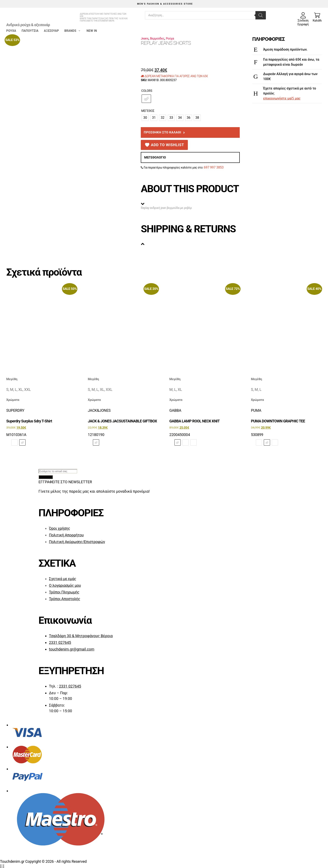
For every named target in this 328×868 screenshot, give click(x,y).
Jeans (145, 38)
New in (92, 31)
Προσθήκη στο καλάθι (162, 132)
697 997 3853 (214, 167)
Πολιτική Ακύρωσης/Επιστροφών (77, 542)
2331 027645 (60, 642)
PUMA (256, 410)
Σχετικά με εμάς (63, 579)
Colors (147, 91)
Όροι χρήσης (60, 528)
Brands (73, 31)
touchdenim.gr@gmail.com (72, 649)
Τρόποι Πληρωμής (64, 592)
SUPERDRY (15, 410)
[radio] (146, 99)
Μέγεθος (148, 111)
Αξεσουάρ (51, 31)
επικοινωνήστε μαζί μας (282, 98)
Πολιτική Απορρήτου (66, 535)
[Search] (261, 15)
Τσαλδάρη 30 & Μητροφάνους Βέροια (81, 636)
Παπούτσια (30, 31)
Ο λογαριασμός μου (65, 585)
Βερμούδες (157, 38)
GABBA (175, 410)
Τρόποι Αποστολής (65, 599)
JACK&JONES (99, 410)
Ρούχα (11, 31)
